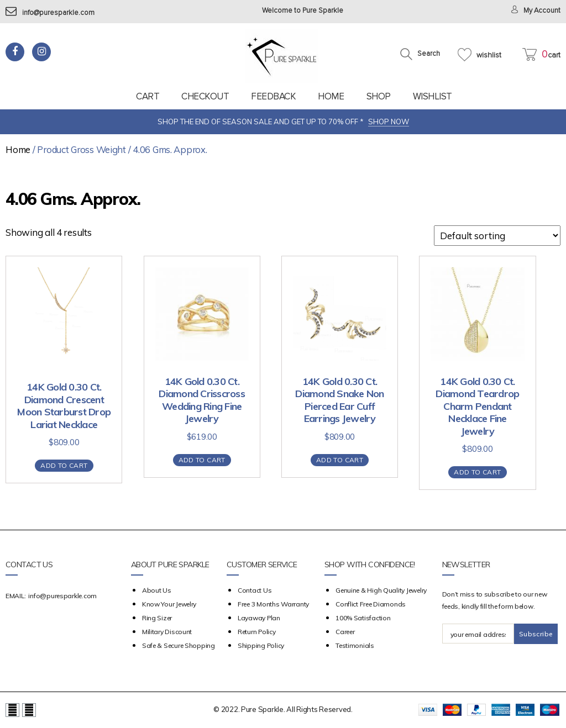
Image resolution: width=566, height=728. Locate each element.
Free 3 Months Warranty (273, 604)
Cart (148, 96)
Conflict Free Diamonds (371, 604)
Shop (379, 96)
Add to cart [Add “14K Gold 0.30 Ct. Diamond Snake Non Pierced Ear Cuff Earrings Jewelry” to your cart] (340, 460)
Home (331, 96)
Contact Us (255, 590)
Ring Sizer (157, 618)
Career (345, 632)
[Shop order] (497, 236)
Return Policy (257, 632)
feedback (273, 96)
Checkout (205, 96)
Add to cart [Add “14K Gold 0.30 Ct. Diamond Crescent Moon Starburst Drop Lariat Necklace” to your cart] (64, 465)
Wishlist (433, 96)
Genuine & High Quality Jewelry (381, 590)
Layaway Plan (259, 618)
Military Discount (167, 632)
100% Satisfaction (363, 618)
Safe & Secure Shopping (179, 645)
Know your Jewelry (169, 604)
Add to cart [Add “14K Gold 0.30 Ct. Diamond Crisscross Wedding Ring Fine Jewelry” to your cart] (202, 460)
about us (157, 590)
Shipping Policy (261, 645)
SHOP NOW (389, 122)
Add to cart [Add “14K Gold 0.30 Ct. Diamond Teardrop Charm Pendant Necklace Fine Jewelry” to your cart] (477, 472)
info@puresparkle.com (50, 13)
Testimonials (355, 645)
